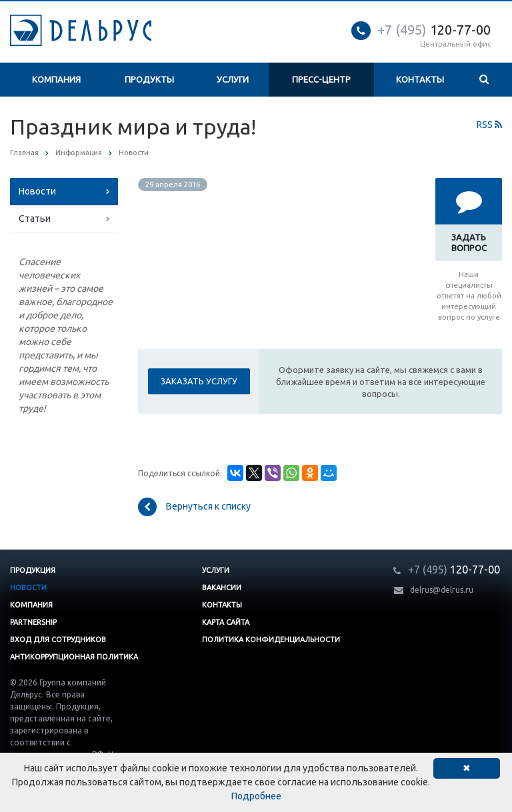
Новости (37, 191)
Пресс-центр (321, 79)
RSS (489, 125)
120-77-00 (434, 30)
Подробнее (256, 796)
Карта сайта (226, 622)
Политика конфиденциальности (271, 639)
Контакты (420, 79)
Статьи (35, 218)
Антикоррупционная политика (74, 657)
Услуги (233, 79)
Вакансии (222, 588)
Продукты (149, 79)
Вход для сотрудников (58, 639)
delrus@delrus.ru (442, 590)
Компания (56, 79)
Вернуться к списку (194, 507)
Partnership (33, 622)
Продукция (33, 570)
